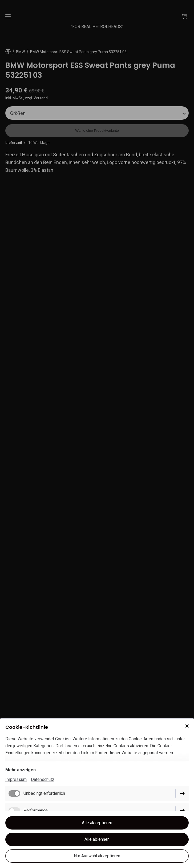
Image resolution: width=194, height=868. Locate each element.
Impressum (16, 779)
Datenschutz (43, 779)
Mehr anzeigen (21, 770)
